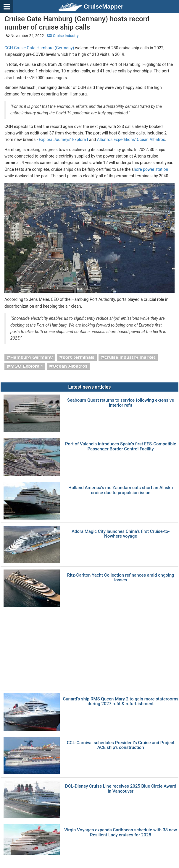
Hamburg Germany (32, 357)
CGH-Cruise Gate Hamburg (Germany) (39, 48)
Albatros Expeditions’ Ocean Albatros (131, 139)
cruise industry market (130, 357)
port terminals (79, 357)
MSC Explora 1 (27, 366)
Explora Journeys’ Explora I (63, 139)
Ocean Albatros (70, 366)
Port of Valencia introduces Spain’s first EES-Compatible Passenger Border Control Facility (121, 446)
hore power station (151, 169)
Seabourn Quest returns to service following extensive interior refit (121, 403)
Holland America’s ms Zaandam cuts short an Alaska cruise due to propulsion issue (121, 490)
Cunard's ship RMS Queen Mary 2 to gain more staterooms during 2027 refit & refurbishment (121, 701)
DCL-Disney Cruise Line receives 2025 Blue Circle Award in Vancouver (121, 789)
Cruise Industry (63, 36)
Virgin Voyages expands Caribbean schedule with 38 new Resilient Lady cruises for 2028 (121, 832)
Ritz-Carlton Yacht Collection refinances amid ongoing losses (121, 578)
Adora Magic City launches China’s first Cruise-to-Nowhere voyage (121, 534)
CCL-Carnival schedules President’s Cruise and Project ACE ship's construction (121, 745)
